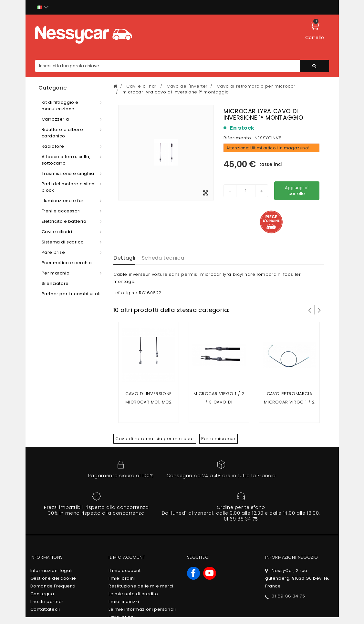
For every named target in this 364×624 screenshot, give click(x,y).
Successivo (319, 310)
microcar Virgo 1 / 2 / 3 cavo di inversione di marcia (219, 402)
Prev (310, 310)
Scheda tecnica (163, 258)
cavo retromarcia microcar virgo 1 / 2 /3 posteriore (289, 402)
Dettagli (124, 258)
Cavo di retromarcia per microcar (155, 439)
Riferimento (237, 138)
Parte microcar (218, 439)
